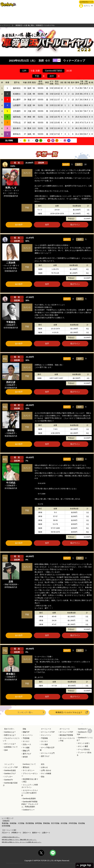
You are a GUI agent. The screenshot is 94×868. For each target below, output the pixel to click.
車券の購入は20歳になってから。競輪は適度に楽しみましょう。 (19, 840)
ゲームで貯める (84, 749)
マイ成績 (26, 748)
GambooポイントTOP (84, 733)
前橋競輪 (13, 823)
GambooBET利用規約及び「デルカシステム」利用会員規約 (30, 804)
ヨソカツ (26, 741)
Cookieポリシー (29, 810)
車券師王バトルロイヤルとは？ (69, 712)
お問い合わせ (46, 770)
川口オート (6, 833)
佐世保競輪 (6, 826)
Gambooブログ (10, 773)
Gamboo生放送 (10, 770)
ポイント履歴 (83, 746)
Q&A (6, 750)
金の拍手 (19, 225)
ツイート (47, 229)
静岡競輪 (39, 823)
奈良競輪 (64, 823)
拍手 (47, 225)
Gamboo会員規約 (29, 798)
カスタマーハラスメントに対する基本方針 (30, 793)
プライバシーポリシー (30, 775)
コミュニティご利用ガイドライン (30, 786)
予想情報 (26, 738)
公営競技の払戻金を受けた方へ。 (11, 837)
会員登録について (11, 747)
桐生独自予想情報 (66, 735)
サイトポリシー (29, 770)
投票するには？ (10, 735)
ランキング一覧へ (25, 712)
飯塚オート (36, 833)
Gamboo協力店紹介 (10, 784)
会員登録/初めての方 (86, 2)
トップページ (5, 25)
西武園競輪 (30, 823)
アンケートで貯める (84, 754)
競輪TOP (26, 732)
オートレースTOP (48, 732)
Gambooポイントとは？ (85, 739)
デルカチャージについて (11, 739)
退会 (43, 777)
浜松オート (27, 833)
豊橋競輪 (46, 823)
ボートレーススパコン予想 (67, 739)
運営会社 (26, 767)
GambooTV (9, 780)
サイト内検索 (46, 773)
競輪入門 (26, 751)
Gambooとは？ (10, 732)
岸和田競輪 (73, 823)
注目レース (27, 744)
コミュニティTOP (11, 767)
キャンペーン (28, 735)
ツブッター (8, 777)
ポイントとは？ (10, 744)
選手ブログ (27, 754)
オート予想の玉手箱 (47, 749)
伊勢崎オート (16, 833)
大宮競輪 (21, 823)
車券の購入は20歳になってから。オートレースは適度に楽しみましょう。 (22, 842)
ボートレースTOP (66, 732)
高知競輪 (82, 823)
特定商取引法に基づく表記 (30, 780)
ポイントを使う (84, 743)
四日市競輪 (55, 823)
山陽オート (46, 833)
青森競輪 (5, 823)
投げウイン (75, 225)
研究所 (25, 757)
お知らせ (44, 767)
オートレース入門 (48, 753)
